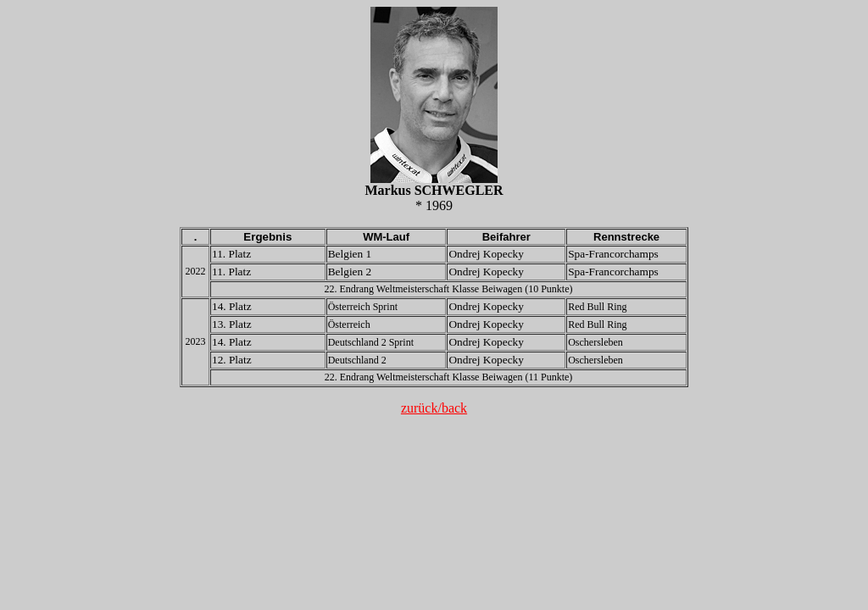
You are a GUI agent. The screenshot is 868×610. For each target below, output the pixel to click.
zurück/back (434, 408)
